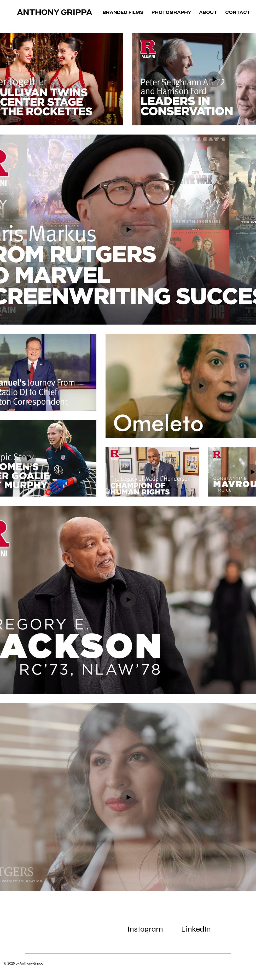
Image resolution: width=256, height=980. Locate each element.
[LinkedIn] (196, 929)
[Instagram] (145, 929)
